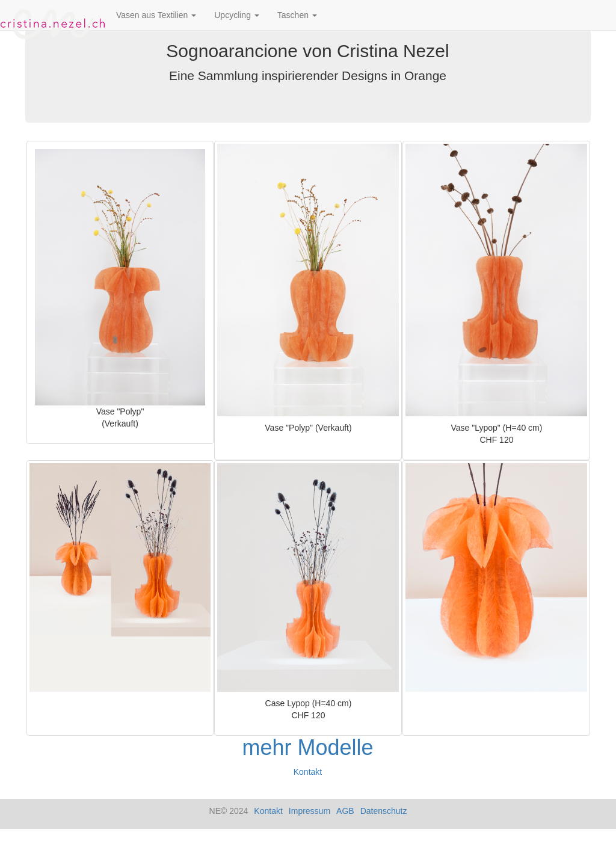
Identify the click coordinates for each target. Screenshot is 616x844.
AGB (345, 811)
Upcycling (237, 15)
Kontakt (308, 772)
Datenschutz (384, 811)
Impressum (310, 811)
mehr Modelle (307, 747)
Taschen (297, 15)
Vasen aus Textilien (156, 15)
